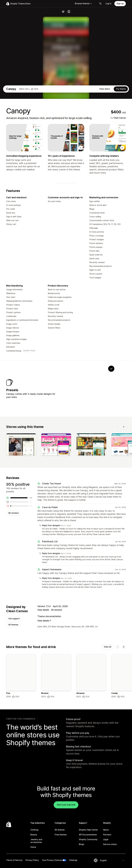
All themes (13, 699)
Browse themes (84, 4)
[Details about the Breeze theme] (56, 751)
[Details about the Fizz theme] (21, 751)
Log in (108, 4)
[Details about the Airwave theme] (91, 751)
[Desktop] (63, 12)
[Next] (124, 499)
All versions (57, 684)
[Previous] (118, 499)
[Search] (100, 4)
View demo (105, 156)
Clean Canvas (120, 185)
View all (108, 722)
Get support (14, 693)
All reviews (14, 586)
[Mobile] (69, 12)
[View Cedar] (95, 458)
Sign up (120, 4)
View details (43, 684)
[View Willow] (79, 458)
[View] (21, 517)
